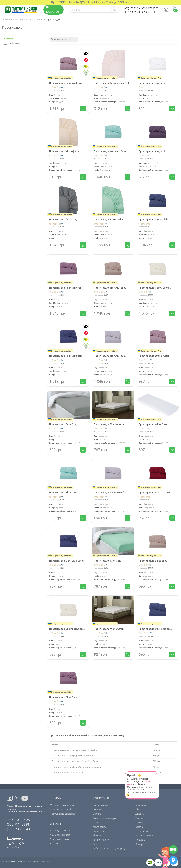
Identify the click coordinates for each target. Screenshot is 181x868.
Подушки (141, 840)
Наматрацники (144, 835)
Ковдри (140, 844)
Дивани (140, 814)
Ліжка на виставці (60, 809)
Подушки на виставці (62, 814)
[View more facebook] (11, 799)
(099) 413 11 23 (150, 12)
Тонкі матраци (144, 831)
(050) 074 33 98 (150, 8)
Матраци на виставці (62, 805)
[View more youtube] (25, 801)
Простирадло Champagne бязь (67, 629)
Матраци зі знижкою (62, 831)
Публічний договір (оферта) (109, 848)
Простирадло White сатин (109, 424)
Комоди (140, 822)
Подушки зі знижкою (62, 839)
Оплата (97, 814)
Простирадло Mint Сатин (108, 561)
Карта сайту (99, 827)
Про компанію (101, 805)
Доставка (98, 809)
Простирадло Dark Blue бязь (155, 629)
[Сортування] (64, 39)
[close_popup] (156, 775)
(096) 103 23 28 (132, 8)
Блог (95, 844)
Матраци (141, 805)
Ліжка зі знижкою (60, 835)
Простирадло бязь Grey (63, 424)
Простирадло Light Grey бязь (111, 492)
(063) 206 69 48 (132, 12)
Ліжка (139, 809)
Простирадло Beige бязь (153, 561)
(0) (62, 87)
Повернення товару (104, 818)
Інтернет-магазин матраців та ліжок (22, 19)
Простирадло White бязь (153, 424)
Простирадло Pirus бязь (63, 492)
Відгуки (97, 835)
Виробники (99, 831)
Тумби (139, 818)
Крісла (139, 827)
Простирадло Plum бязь (63, 697)
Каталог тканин (102, 840)
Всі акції (54, 844)
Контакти (98, 822)
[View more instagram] (17, 800)
